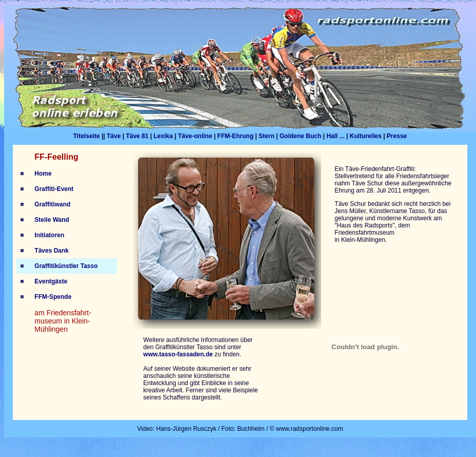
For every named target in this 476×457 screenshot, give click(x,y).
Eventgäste (51, 281)
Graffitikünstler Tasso (66, 266)
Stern (266, 136)
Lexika (163, 136)
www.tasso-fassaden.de (178, 354)
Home (43, 174)
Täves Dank (52, 251)
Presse (397, 136)
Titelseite (87, 136)
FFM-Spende (53, 297)
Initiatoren (49, 235)
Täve (114, 136)
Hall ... (335, 136)
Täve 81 (137, 136)
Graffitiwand (52, 204)
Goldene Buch (300, 136)
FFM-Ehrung (236, 136)
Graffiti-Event (54, 189)
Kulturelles (366, 136)
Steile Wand (52, 220)
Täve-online (195, 136)
